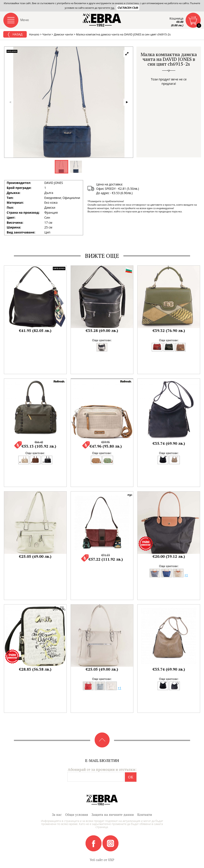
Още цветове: (102, 340)
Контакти (145, 815)
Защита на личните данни (113, 815)
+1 (186, 575)
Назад (15, 35)
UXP (111, 860)
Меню (25, 20)
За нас (57, 815)
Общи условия (77, 815)
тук (112, 8)
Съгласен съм (128, 8)
